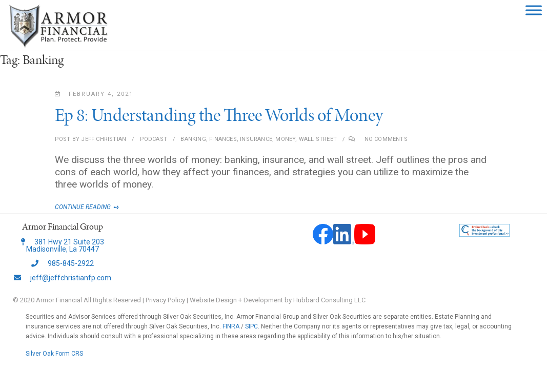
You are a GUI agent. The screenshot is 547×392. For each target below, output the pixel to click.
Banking (193, 139)
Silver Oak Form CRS (54, 354)
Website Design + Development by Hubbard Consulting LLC (278, 300)
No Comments (386, 139)
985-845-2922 (63, 263)
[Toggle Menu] (534, 10)
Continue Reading (93, 207)
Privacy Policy (165, 300)
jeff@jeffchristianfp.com (63, 278)
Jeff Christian (103, 139)
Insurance (256, 139)
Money (285, 139)
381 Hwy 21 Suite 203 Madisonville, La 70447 (63, 245)
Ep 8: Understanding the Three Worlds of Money (219, 115)
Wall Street (318, 139)
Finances (223, 139)
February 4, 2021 (94, 94)
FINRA (231, 326)
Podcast (154, 139)
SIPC (251, 326)
